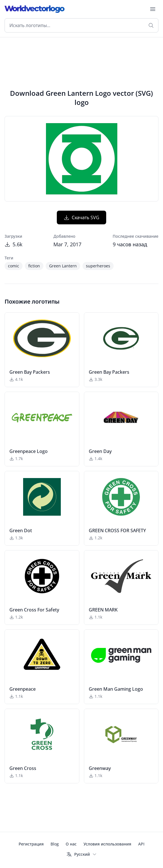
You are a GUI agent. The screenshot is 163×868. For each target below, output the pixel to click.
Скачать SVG (81, 217)
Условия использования (107, 844)
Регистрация (31, 844)
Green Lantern (63, 266)
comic (14, 266)
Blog (55, 844)
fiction (34, 266)
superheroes (98, 266)
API (141, 844)
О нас (71, 844)
